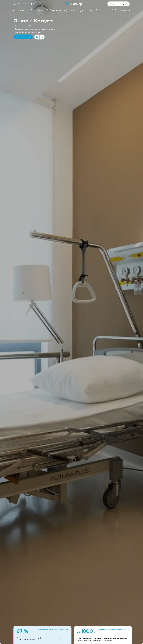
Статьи (106, 11)
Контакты (122, 11)
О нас (90, 11)
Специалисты (57, 11)
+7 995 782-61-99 (20, 4)
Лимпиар (73, 4)
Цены (73, 11)
